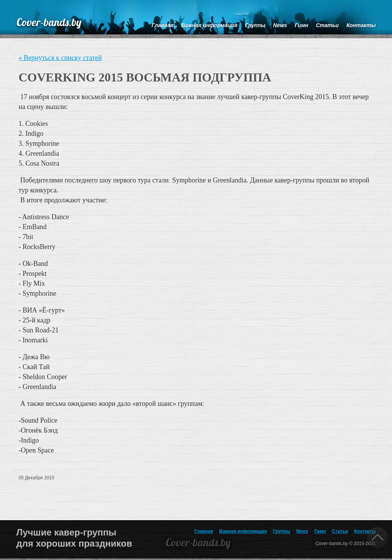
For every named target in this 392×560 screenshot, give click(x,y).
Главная (204, 531)
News (302, 531)
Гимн (320, 531)
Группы (282, 531)
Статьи (340, 531)
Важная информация (243, 531)
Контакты (365, 531)
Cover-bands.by (49, 22)
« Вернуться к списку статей (60, 58)
